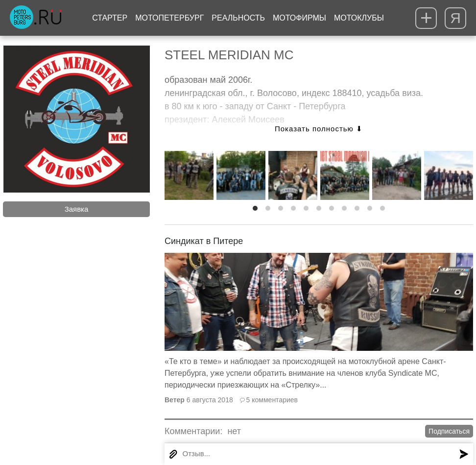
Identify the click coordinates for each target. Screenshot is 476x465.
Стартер (110, 18)
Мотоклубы (359, 18)
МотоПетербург (169, 18)
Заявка (77, 209)
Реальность (238, 18)
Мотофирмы (299, 18)
